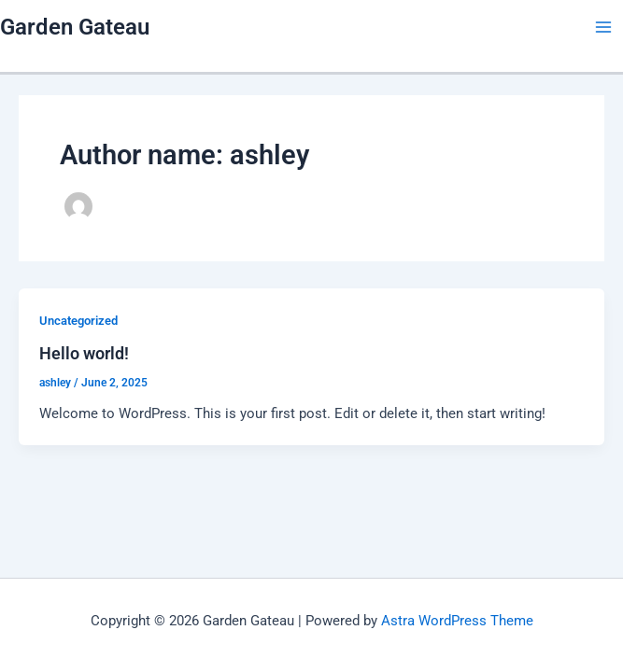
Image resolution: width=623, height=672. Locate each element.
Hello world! (84, 353)
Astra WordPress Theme (457, 621)
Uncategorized (78, 321)
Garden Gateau (75, 27)
